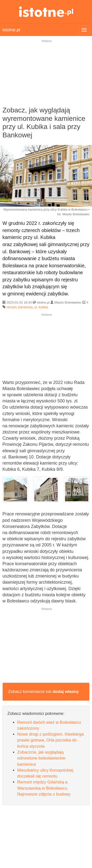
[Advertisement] (46, 76)
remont (12, 307)
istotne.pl (46, 12)
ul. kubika (41, 307)
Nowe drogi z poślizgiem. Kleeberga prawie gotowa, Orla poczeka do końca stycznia (50, 740)
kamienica (25, 307)
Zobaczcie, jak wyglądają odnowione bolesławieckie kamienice (41, 758)
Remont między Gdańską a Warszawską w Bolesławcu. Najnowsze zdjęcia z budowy (44, 788)
